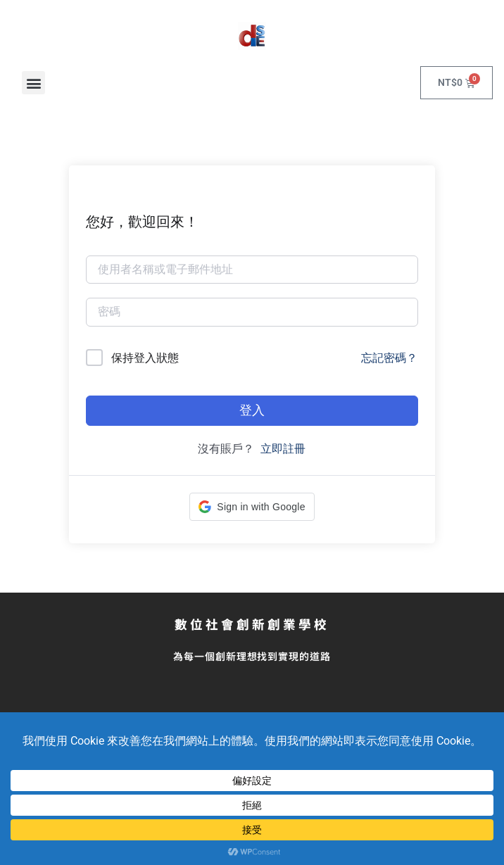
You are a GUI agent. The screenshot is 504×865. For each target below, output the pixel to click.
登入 (252, 410)
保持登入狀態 (145, 358)
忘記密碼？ (389, 358)
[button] (33, 83)
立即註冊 (283, 449)
